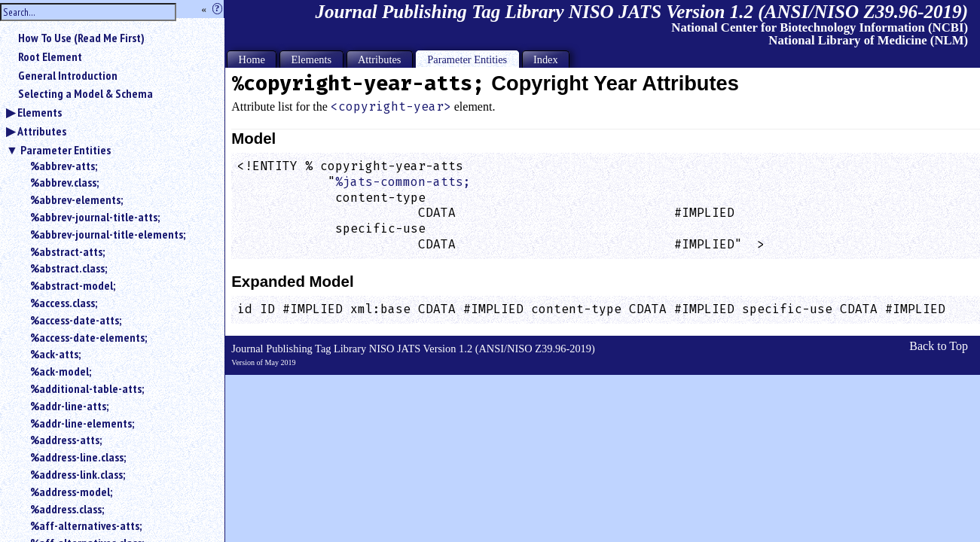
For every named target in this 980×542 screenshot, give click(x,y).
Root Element (50, 56)
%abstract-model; (73, 285)
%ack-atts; (55, 354)
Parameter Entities (66, 150)
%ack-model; (61, 371)
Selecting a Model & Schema (85, 93)
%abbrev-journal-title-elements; (108, 234)
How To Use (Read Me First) (81, 38)
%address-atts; (66, 440)
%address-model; (71, 492)
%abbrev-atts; (64, 166)
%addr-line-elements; (82, 423)
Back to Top (939, 346)
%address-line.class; (78, 457)
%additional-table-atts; (87, 388)
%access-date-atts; (76, 320)
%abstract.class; (69, 268)
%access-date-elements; (89, 337)
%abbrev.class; (64, 182)
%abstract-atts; (67, 251)
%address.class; (67, 509)
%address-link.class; (78, 474)
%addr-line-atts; (69, 406)
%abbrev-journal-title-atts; (95, 217)
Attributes (42, 131)
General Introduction (68, 75)
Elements (40, 112)
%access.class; (64, 303)
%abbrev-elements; (76, 199)
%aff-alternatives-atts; (86, 525)
